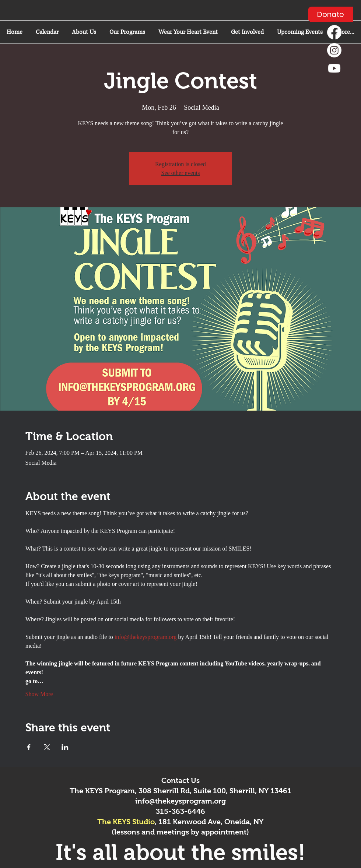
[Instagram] (334, 50)
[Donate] (331, 14)
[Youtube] (334, 68)
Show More (39, 694)
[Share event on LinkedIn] (65, 747)
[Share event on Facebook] (29, 747)
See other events (181, 173)
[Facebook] (334, 32)
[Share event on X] (47, 747)
